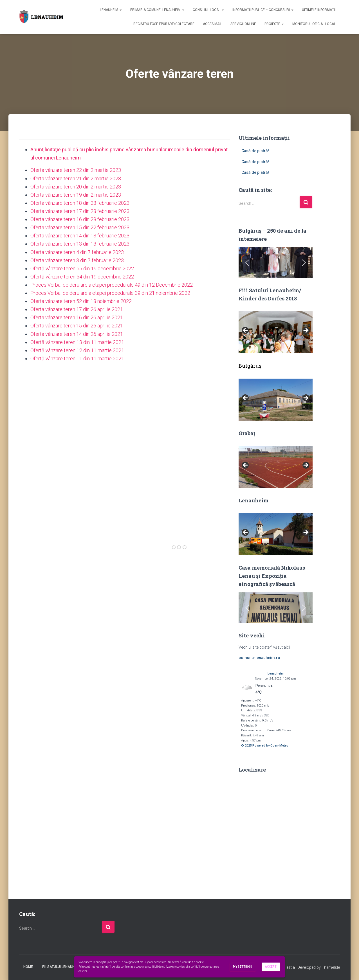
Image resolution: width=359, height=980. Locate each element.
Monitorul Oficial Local (314, 24)
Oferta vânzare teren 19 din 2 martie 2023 (76, 195)
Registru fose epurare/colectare (164, 24)
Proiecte (274, 24)
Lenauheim (111, 10)
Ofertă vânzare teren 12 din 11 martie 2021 (77, 350)
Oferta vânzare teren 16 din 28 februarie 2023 (80, 219)
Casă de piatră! (255, 151)
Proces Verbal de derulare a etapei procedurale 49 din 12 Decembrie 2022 (112, 285)
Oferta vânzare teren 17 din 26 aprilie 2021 (77, 309)
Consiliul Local (208, 10)
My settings (243, 967)
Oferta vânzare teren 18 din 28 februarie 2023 (80, 203)
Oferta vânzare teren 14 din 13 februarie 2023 (80, 236)
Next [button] (306, 331)
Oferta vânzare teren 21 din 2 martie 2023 (76, 178)
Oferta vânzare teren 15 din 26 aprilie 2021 (77, 326)
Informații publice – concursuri (263, 10)
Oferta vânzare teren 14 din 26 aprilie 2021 (77, 334)
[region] (276, 263)
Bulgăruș (250, 366)
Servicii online (243, 24)
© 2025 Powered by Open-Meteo (265, 746)
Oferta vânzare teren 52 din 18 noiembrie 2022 (81, 301)
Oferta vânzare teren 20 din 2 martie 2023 (76, 187)
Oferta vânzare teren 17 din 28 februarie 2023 (80, 211)
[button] (247, 263)
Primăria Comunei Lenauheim (157, 10)
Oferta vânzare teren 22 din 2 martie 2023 (76, 170)
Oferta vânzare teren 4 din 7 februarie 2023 (77, 252)
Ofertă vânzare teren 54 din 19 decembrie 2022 (82, 277)
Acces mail (212, 24)
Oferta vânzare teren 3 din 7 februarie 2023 (77, 260)
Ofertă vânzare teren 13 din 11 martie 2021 (77, 342)
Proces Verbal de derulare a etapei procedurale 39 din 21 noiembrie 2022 (110, 293)
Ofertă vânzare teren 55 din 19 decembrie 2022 (82, 268)
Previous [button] (246, 331)
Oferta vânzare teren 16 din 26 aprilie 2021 (77, 317)
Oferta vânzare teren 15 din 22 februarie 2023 (80, 227)
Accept (271, 967)
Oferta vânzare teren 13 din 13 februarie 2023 (80, 244)
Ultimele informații (319, 10)
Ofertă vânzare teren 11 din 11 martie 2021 (77, 358)
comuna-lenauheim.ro (259, 658)
